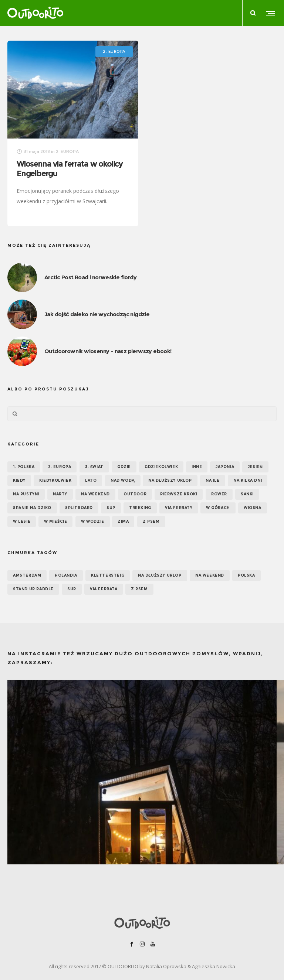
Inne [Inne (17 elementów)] (197, 467)
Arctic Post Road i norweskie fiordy (90, 277)
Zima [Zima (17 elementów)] (123, 521)
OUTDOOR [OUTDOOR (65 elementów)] (135, 494)
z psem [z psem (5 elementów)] (139, 589)
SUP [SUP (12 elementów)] (72, 589)
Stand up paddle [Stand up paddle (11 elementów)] (33, 589)
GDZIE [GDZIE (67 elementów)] (124, 467)
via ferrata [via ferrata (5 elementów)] (104, 589)
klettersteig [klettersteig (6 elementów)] (108, 575)
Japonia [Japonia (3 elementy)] (225, 467)
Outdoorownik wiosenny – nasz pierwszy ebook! (108, 351)
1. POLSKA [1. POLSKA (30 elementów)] (24, 467)
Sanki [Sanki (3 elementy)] (247, 494)
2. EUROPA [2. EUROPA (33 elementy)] (60, 467)
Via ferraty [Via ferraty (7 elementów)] (179, 508)
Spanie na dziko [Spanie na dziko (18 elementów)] (32, 508)
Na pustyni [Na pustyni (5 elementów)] (26, 494)
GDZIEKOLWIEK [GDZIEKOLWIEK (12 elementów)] (161, 467)
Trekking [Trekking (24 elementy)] (140, 508)
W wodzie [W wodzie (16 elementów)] (93, 521)
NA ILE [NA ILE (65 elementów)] (213, 480)
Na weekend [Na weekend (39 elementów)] (95, 494)
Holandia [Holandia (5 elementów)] (66, 575)
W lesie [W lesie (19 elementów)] (22, 521)
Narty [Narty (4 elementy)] (60, 494)
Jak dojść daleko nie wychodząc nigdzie (97, 314)
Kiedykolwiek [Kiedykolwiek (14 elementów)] (55, 480)
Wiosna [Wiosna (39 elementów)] (253, 508)
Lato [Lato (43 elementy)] (91, 480)
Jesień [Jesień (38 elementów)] (255, 467)
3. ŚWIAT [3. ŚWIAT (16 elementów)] (94, 467)
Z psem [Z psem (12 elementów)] (151, 521)
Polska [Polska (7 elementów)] (246, 575)
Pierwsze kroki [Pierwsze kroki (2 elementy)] (179, 494)
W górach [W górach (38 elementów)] (218, 508)
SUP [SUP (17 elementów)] (111, 508)
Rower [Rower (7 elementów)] (219, 494)
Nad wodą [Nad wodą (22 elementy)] (123, 480)
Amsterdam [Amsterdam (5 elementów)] (27, 575)
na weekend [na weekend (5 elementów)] (210, 575)
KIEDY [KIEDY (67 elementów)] (19, 480)
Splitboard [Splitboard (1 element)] (79, 508)
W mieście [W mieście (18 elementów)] (55, 521)
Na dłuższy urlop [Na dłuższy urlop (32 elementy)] (170, 480)
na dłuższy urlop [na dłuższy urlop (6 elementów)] (160, 575)
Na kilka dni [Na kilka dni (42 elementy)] (248, 480)
